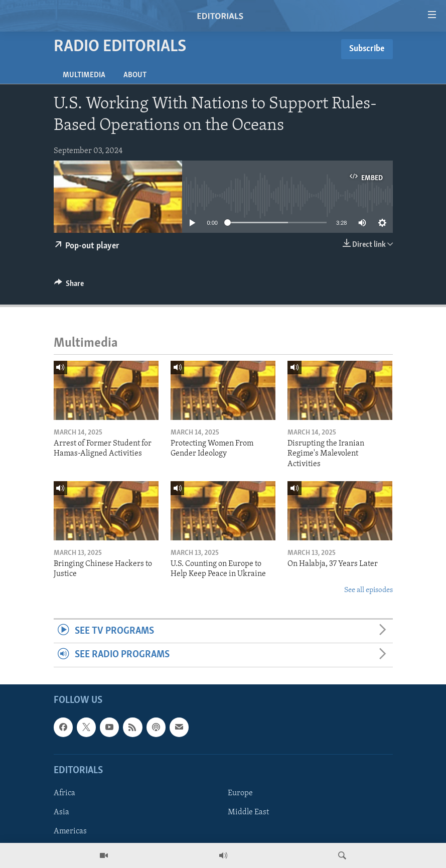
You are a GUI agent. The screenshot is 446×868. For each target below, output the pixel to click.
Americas (70, 831)
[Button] (69, 286)
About (135, 75)
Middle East (248, 812)
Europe (240, 793)
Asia (61, 812)
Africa (64, 793)
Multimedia (84, 75)
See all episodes (368, 590)
